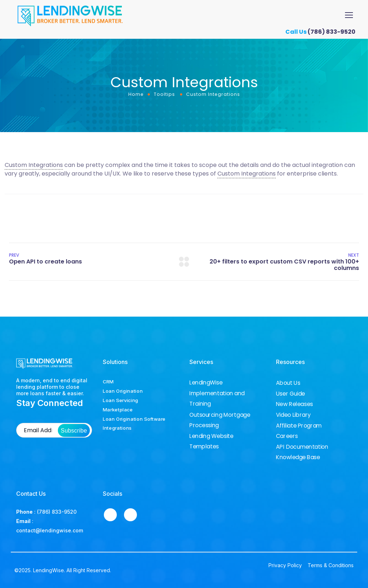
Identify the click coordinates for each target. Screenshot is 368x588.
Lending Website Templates (211, 441)
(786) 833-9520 (334, 32)
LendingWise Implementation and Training (217, 393)
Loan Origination (123, 391)
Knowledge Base (298, 457)
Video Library (293, 415)
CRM (108, 382)
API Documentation (302, 447)
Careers (287, 436)
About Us (288, 383)
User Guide (291, 394)
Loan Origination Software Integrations (134, 424)
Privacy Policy (285, 565)
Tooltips (164, 94)
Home (136, 94)
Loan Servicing (121, 400)
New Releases (295, 404)
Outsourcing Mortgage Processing (220, 420)
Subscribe (74, 431)
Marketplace (118, 410)
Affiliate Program (299, 426)
